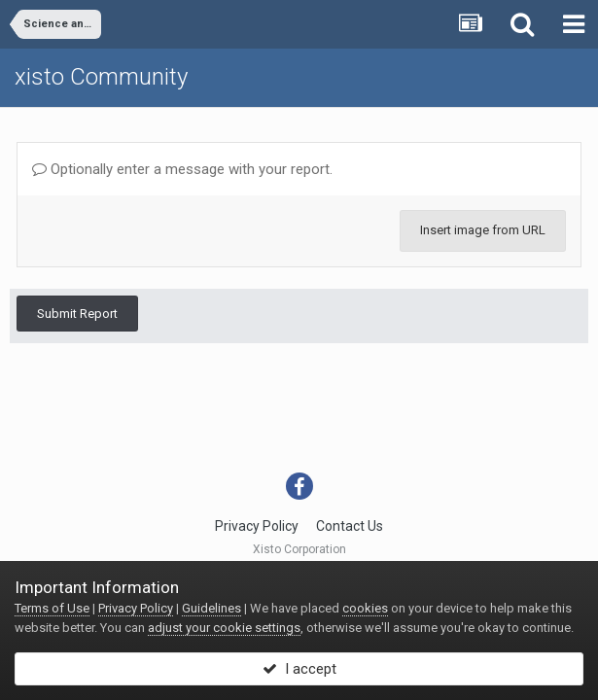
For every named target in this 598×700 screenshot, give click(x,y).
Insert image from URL (483, 230)
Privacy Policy (257, 526)
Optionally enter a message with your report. (182, 169)
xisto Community (101, 77)
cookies (365, 608)
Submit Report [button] (77, 314)
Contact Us (350, 526)
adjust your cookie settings (224, 628)
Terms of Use (52, 608)
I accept (299, 669)
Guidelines (211, 608)
